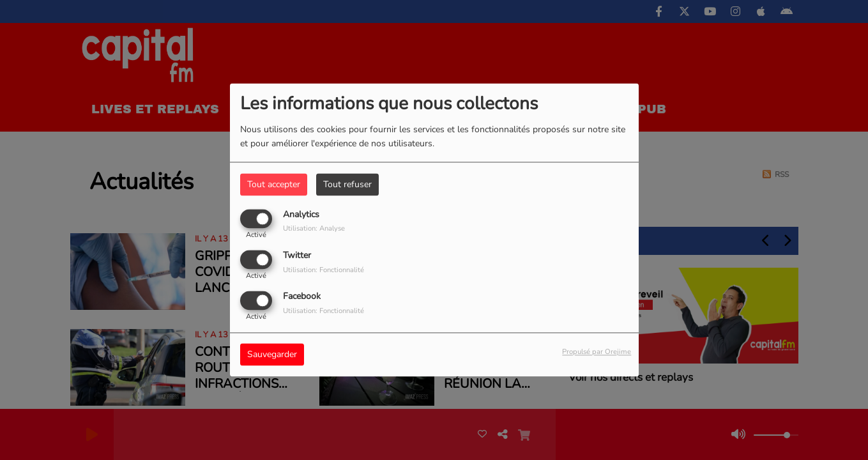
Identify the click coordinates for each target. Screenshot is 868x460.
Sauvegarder (272, 355)
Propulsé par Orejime (597, 352)
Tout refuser (347, 184)
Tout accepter (274, 184)
